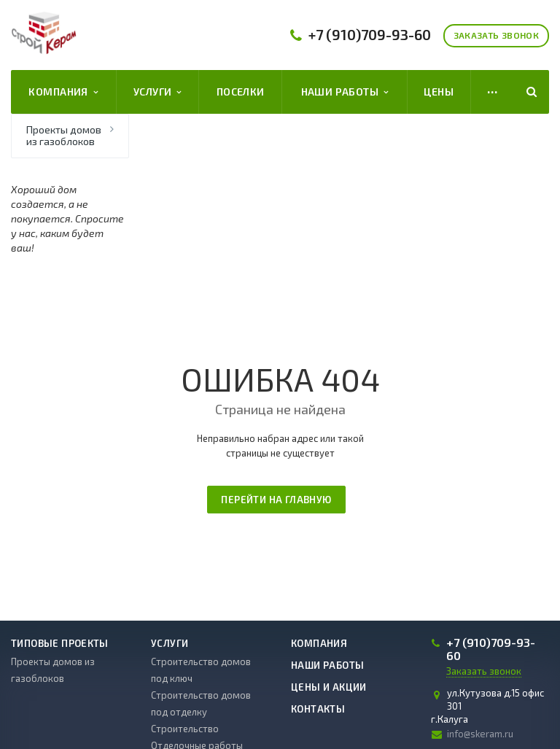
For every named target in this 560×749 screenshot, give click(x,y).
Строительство (185, 729)
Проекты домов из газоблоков (64, 135)
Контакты (318, 709)
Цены (439, 92)
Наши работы (345, 92)
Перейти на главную (276, 500)
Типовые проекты (60, 643)
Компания (63, 92)
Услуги (157, 92)
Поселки (241, 92)
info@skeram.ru (480, 734)
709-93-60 (370, 35)
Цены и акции (329, 687)
